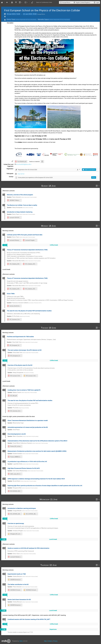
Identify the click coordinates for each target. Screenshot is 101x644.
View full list (21, 174)
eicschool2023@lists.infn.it (24, 164)
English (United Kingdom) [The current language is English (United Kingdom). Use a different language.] (83, 2)
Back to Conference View (44, 2)
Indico (21, 641)
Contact (50, 641)
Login (97, 2)
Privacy (55, 641)
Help (45, 641)
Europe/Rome (66, 2)
